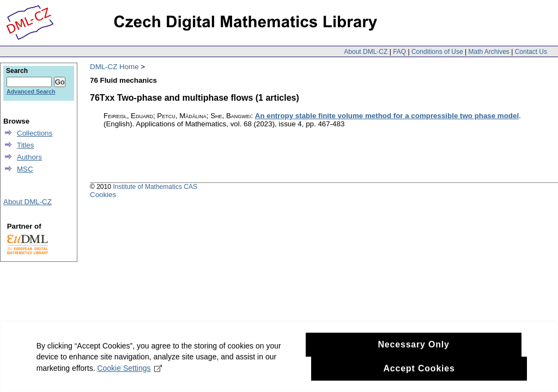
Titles (25, 145)
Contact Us (531, 52)
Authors (29, 157)
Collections (35, 133)
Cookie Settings (132, 378)
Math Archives (489, 52)
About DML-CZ (366, 52)
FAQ (399, 52)
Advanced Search (31, 91)
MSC (25, 169)
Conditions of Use (437, 52)
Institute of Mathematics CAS (155, 187)
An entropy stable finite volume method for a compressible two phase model (387, 116)
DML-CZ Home (114, 67)
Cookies (103, 195)
